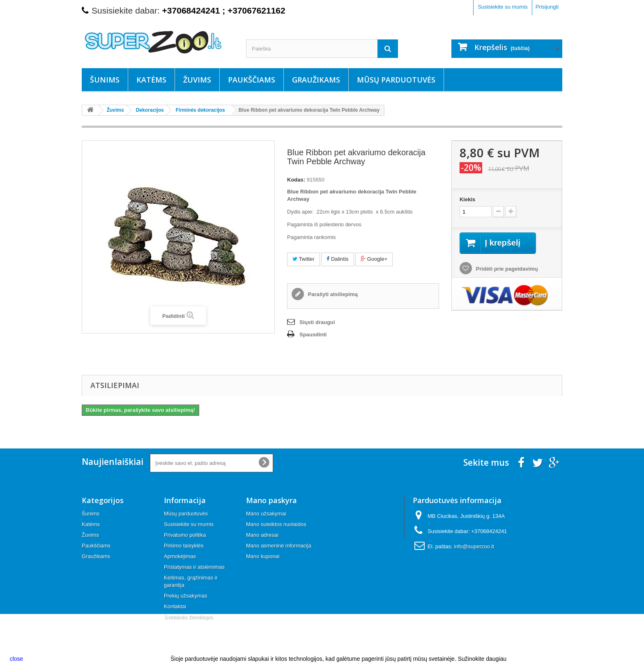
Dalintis (337, 259)
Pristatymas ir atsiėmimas (194, 567)
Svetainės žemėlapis (188, 617)
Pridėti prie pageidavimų (506, 269)
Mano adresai (262, 535)
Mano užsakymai (266, 514)
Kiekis (467, 199)
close (17, 659)
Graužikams (316, 80)
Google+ (374, 259)
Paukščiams (252, 80)
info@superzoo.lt (474, 546)
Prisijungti (547, 7)
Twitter (304, 259)
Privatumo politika (185, 535)
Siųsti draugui (317, 322)
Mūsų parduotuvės (396, 80)
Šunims (105, 80)
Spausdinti (313, 334)
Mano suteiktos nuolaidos (276, 524)
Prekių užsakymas (185, 596)
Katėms (151, 80)
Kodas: (296, 180)
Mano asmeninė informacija (279, 546)
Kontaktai (175, 606)
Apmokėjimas (180, 556)
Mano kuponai (263, 556)
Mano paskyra (271, 500)
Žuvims (197, 80)
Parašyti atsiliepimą (332, 294)
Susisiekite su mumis (503, 7)
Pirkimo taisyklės (184, 546)
